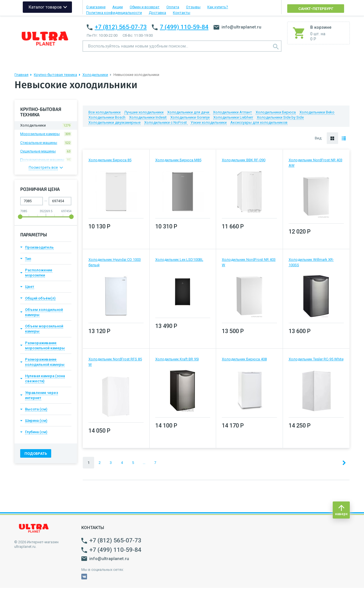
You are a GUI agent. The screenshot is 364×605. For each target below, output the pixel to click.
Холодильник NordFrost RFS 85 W (115, 362)
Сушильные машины (46, 151)
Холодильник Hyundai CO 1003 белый (115, 262)
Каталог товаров (45, 7)
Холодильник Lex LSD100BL (179, 260)
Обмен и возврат (145, 7)
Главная (21, 75)
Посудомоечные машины (46, 160)
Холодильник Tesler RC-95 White (316, 359)
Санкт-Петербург (316, 9)
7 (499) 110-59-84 (184, 27)
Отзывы (193, 7)
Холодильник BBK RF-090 (244, 160)
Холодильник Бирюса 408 (244, 359)
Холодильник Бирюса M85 (178, 160)
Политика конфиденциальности (114, 13)
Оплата (173, 7)
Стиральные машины (46, 143)
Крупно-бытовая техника (55, 75)
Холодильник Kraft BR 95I (177, 359)
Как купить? (218, 7)
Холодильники (95, 75)
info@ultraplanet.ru (237, 27)
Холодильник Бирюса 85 (110, 160)
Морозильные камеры (46, 134)
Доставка (157, 13)
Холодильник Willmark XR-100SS (311, 262)
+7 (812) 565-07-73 (121, 27)
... (144, 463)
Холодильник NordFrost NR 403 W (249, 262)
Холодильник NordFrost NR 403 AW (316, 163)
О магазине (96, 7)
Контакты (182, 13)
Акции (118, 7)
